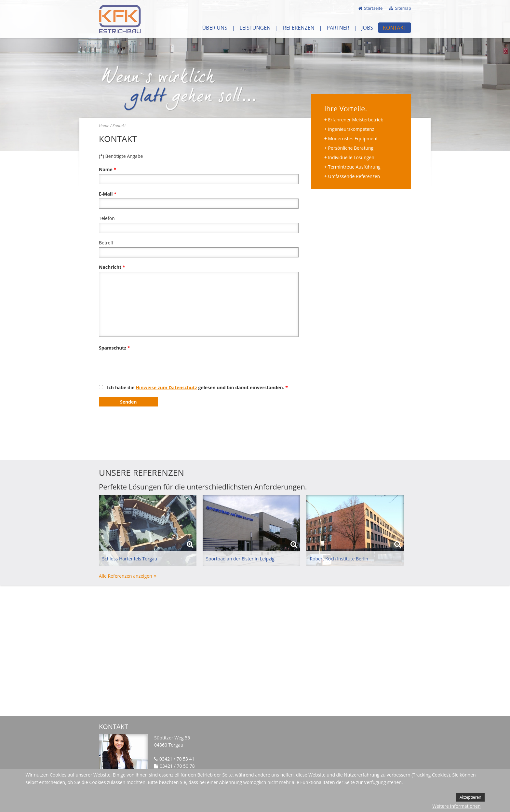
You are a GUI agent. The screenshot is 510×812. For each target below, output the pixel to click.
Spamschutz (114, 348)
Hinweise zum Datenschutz (166, 387)
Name (107, 169)
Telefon (107, 218)
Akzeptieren (470, 797)
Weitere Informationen (456, 806)
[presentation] (148, 365)
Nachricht (112, 267)
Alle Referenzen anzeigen (126, 576)
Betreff (106, 243)
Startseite (373, 8)
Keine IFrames (255, 651)
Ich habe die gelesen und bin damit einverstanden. (197, 387)
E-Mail (108, 194)
